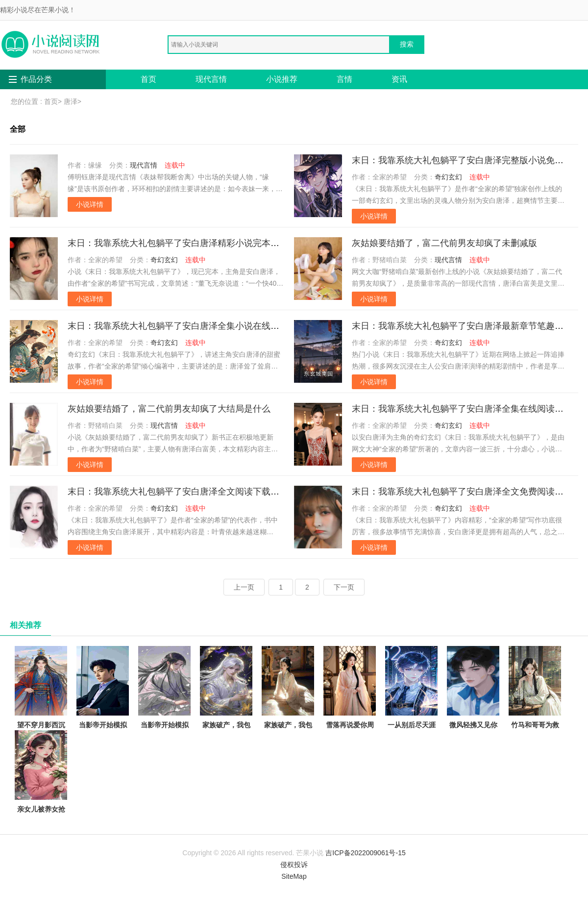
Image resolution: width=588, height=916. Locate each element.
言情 (344, 79)
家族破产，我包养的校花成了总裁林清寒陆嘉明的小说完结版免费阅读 (288, 711)
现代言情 (211, 79)
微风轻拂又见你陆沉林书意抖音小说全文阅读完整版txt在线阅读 (473, 705)
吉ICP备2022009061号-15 (365, 853)
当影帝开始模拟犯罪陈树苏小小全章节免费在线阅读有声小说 (164, 705)
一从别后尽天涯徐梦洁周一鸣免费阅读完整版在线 (411, 705)
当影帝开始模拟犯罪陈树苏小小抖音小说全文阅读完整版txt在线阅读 (103, 711)
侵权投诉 (294, 865)
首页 (148, 79)
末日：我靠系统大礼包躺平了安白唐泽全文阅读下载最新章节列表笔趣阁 (209, 492)
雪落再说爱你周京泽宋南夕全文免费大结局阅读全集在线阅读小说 (350, 711)
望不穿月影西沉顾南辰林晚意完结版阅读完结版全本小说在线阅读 (41, 711)
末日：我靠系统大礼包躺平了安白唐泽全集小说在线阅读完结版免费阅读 (209, 326)
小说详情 (90, 204)
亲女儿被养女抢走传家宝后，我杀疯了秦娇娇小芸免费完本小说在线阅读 (41, 795)
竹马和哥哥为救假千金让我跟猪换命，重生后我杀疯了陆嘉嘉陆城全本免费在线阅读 (535, 717)
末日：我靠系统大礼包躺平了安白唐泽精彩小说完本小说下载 (187, 243)
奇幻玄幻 (448, 177)
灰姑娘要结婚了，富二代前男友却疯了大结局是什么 (169, 409)
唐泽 (71, 101)
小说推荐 (282, 79)
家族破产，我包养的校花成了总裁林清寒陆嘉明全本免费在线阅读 (226, 711)
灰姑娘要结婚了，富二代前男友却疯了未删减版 (444, 243)
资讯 (399, 79)
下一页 (344, 587)
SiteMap (294, 876)
